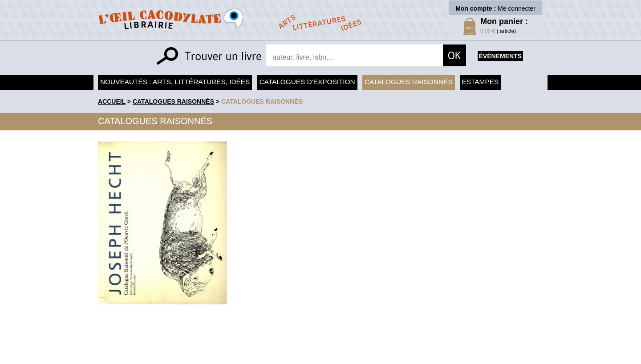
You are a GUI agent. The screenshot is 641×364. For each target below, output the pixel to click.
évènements (500, 56)
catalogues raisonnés (262, 101)
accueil (112, 101)
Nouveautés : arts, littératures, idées (175, 82)
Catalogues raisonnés (409, 82)
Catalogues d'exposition (307, 82)
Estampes (481, 82)
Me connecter (517, 8)
